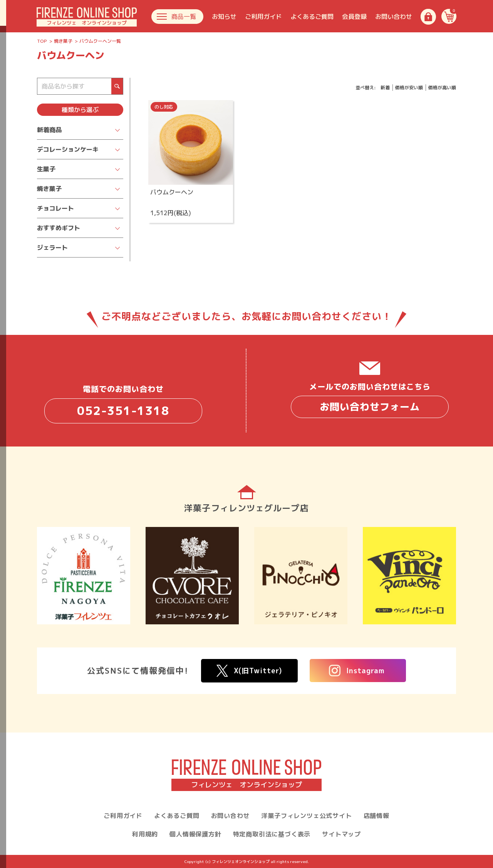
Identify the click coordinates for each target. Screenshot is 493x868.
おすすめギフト (59, 228)
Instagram (357, 671)
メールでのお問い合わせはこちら (370, 400)
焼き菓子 (63, 41)
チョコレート (55, 208)
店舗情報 (376, 816)
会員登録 (354, 17)
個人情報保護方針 (195, 834)
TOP (42, 41)
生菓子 (46, 169)
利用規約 (145, 834)
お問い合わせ (394, 17)
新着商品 (49, 130)
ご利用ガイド (263, 17)
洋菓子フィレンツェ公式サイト (306, 816)
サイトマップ (341, 834)
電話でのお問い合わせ (123, 403)
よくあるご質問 (312, 17)
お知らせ (224, 17)
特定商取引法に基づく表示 (272, 834)
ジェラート (52, 248)
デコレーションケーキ (68, 149)
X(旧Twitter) (249, 671)
